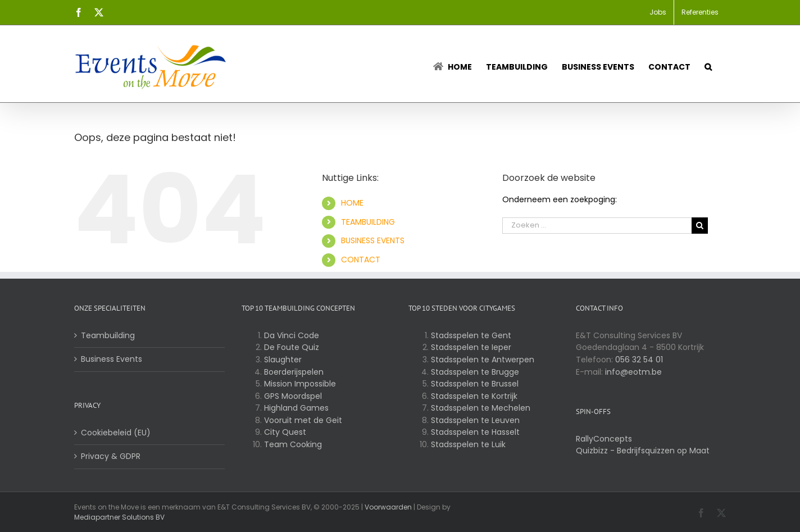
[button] (708, 64)
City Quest (285, 432)
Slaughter (283, 360)
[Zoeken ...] (597, 226)
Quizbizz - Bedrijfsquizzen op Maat (643, 451)
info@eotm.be (633, 372)
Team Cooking (293, 444)
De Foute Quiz (292, 347)
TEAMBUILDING (368, 222)
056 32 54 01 (639, 360)
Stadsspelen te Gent (471, 335)
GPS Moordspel (293, 396)
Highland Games (296, 408)
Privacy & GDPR (111, 456)
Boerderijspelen (294, 372)
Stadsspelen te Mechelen (481, 408)
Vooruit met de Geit (303, 420)
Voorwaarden (388, 507)
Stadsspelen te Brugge (475, 372)
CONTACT (361, 260)
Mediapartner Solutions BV (119, 517)
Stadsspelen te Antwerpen (483, 360)
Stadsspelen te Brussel (475, 384)
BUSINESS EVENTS (373, 240)
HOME (352, 203)
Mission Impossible (300, 384)
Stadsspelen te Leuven (475, 420)
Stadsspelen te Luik (468, 444)
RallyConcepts (604, 439)
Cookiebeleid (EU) (116, 433)
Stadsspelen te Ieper (471, 347)
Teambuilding (108, 335)
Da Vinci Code (292, 335)
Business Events (112, 359)
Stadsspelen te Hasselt (475, 432)
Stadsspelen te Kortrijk (474, 396)
